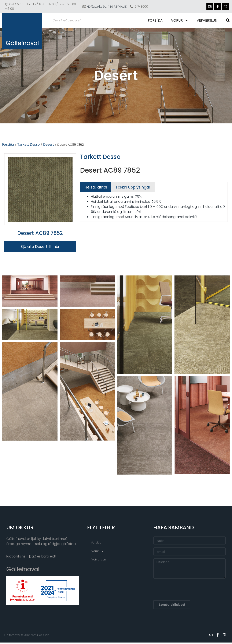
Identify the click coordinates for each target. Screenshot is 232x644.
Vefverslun (207, 20)
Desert (49, 145)
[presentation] (185, 590)
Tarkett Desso (29, 145)
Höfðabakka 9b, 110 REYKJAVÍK (107, 6)
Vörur (180, 21)
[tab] (96, 187)
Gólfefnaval (22, 46)
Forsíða (156, 20)
